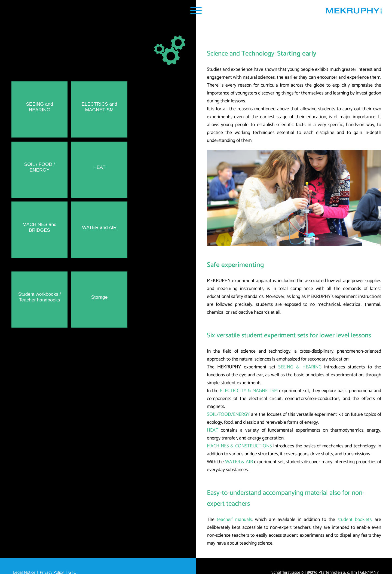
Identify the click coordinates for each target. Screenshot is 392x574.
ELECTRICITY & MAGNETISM (249, 391)
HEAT (213, 430)
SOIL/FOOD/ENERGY (228, 415)
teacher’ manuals (234, 520)
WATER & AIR (239, 462)
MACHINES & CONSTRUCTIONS (239, 446)
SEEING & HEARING (300, 367)
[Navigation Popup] (196, 10)
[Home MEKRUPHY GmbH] (354, 12)
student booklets (355, 520)
